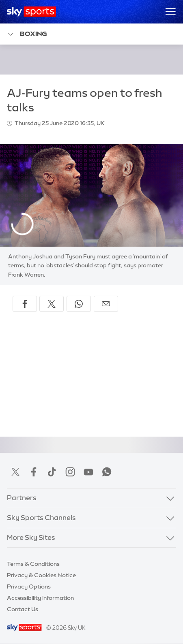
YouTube (88, 472)
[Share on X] (52, 304)
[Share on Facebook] (25, 304)
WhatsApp (107, 472)
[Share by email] (106, 304)
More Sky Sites (31, 537)
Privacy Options (29, 586)
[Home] (31, 12)
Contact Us (23, 609)
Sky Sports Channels (41, 518)
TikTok (52, 472)
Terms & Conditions (33, 564)
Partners (22, 498)
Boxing (27, 34)
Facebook (34, 472)
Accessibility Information (40, 598)
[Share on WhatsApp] (79, 304)
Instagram (70, 472)
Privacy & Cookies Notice (41, 575)
